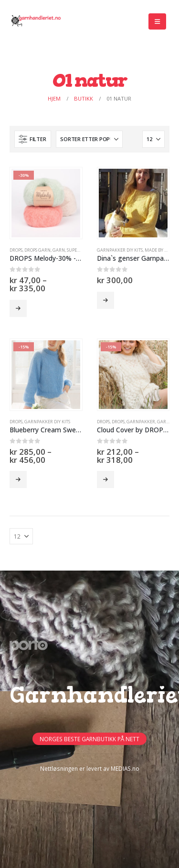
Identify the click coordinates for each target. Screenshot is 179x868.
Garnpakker (141, 422)
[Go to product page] (46, 203)
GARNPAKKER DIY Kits (120, 250)
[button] (157, 21)
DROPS (16, 250)
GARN (59, 250)
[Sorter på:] (89, 139)
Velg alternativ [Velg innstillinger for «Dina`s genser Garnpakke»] (105, 300)
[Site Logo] (36, 21)
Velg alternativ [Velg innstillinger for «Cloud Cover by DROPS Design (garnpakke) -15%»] (105, 480)
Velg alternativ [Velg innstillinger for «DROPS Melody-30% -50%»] (18, 308)
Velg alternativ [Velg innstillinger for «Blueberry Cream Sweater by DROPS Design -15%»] (18, 480)
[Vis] (153, 139)
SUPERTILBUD (81, 250)
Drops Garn (37, 250)
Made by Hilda (161, 250)
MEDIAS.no (125, 768)
